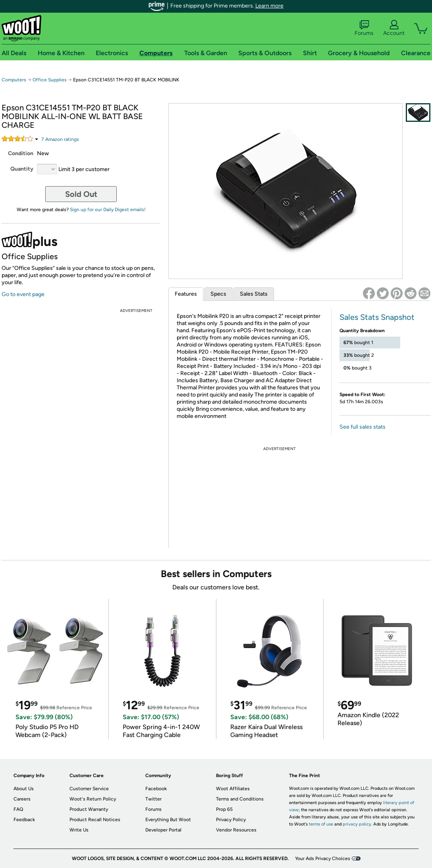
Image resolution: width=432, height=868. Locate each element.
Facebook (156, 789)
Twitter (153, 799)
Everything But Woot (168, 820)
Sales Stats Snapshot (377, 317)
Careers (22, 799)
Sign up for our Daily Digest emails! (108, 210)
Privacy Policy (231, 820)
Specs (218, 294)
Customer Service (89, 789)
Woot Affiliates (233, 789)
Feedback (24, 820)
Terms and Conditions (240, 799)
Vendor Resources (236, 830)
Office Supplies (50, 80)
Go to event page (23, 294)
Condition (21, 153)
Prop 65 (224, 809)
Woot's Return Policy (93, 799)
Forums (364, 28)
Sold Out (81, 194)
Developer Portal (163, 830)
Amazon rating (60, 139)
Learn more (269, 6)
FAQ (18, 809)
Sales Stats (254, 294)
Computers (14, 80)
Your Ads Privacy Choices (323, 858)
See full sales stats (363, 427)
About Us (24, 789)
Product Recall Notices (95, 820)
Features (186, 294)
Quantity (22, 169)
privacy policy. (357, 824)
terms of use (321, 824)
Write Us (79, 830)
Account (394, 28)
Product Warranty (89, 809)
